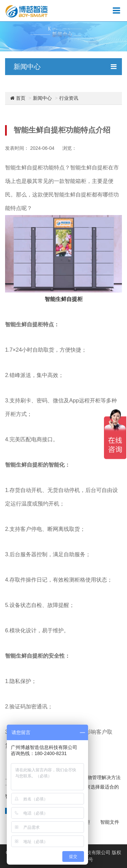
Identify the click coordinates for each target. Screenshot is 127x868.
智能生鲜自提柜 (64, 299)
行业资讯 (69, 98)
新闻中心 (42, 98)
